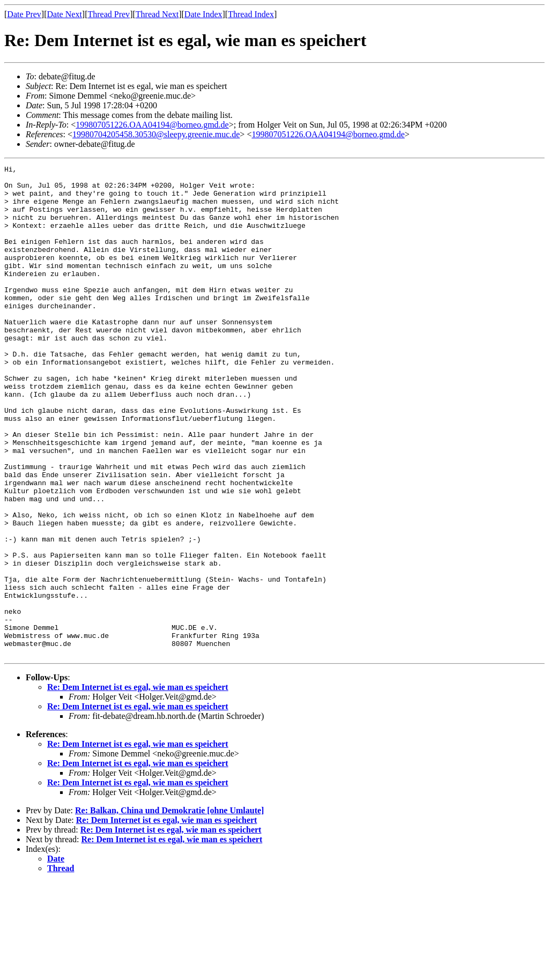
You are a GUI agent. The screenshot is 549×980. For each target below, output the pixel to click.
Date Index (203, 14)
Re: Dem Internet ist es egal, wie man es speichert (138, 785)
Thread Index (251, 14)
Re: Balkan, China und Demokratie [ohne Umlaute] (169, 908)
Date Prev (24, 14)
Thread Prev (109, 14)
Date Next (65, 14)
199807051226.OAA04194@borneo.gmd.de (152, 125)
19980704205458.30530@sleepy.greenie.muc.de (156, 134)
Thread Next (157, 14)
